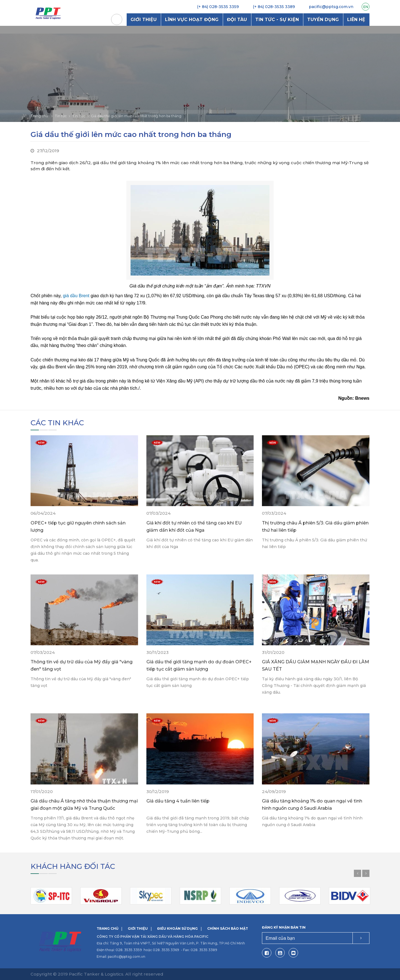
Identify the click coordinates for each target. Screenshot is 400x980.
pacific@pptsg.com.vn (127, 957)
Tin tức (61, 116)
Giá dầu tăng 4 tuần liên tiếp (178, 801)
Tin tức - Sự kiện (277, 20)
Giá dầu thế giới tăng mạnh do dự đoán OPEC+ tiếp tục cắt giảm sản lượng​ (199, 665)
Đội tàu (237, 20)
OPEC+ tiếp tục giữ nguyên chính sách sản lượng (78, 527)
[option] (200, 74)
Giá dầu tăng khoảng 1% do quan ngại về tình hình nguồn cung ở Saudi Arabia (312, 805)
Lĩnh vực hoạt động (192, 20)
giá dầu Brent (76, 296)
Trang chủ (117, 19)
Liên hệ (356, 20)
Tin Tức (79, 116)
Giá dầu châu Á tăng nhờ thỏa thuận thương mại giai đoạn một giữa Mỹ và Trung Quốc (84, 805)
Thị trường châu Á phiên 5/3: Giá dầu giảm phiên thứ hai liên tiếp (315, 527)
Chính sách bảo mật (228, 928)
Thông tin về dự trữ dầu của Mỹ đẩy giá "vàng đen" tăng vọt (82, 665)
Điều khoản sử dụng (177, 928)
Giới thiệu (144, 20)
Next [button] (366, 873)
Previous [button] (357, 873)
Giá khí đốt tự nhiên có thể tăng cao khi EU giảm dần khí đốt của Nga (194, 527)
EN (366, 7)
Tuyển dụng (323, 20)
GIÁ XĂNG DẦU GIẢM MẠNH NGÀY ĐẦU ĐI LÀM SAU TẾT (316, 665)
